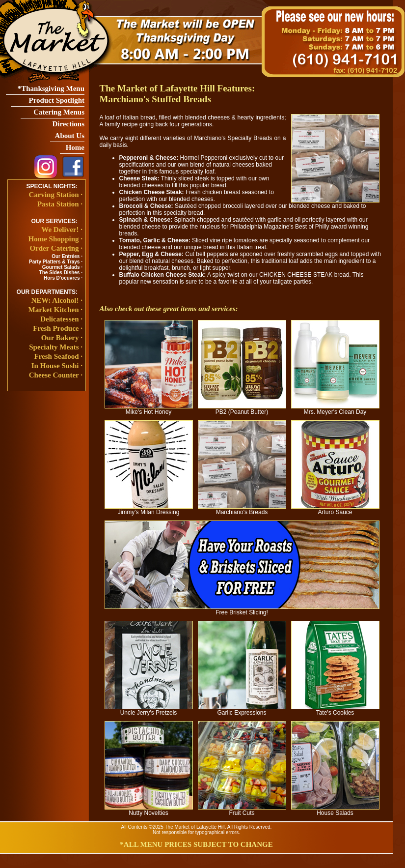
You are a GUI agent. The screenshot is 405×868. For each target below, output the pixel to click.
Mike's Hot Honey (149, 409)
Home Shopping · (55, 239)
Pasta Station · (60, 204)
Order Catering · (56, 248)
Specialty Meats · (56, 347)
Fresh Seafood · (58, 356)
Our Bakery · (62, 338)
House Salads (335, 810)
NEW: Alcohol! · (57, 300)
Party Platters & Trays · (56, 262)
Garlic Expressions (242, 710)
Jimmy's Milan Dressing (149, 509)
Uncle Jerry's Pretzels (149, 710)
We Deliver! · (62, 230)
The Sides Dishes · (61, 273)
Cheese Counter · (56, 375)
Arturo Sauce (335, 509)
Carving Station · (55, 195)
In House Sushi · (57, 366)
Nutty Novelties (149, 810)
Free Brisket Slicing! (242, 610)
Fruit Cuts (242, 810)
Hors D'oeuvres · (63, 278)
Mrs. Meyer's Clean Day (335, 409)
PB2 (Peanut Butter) (242, 409)
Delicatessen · (61, 319)
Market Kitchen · (55, 310)
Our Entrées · (67, 256)
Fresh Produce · (58, 328)
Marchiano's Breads (242, 509)
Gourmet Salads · (62, 267)
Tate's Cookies (335, 710)
